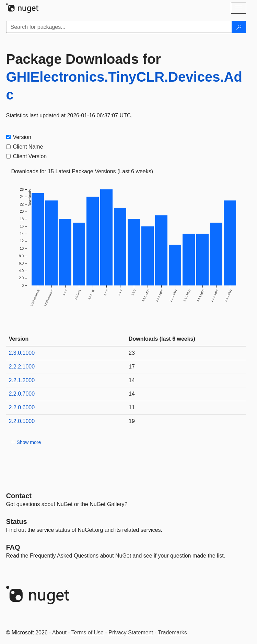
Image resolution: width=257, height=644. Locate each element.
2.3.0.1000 (22, 353)
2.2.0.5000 (22, 421)
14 (132, 380)
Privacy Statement (131, 633)
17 (132, 367)
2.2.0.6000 (22, 407)
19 (132, 421)
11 (132, 407)
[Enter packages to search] (119, 27)
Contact (19, 496)
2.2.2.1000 (22, 367)
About (59, 633)
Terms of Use (87, 633)
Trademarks (172, 633)
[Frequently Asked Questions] (13, 547)
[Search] (239, 27)
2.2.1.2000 (22, 380)
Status (17, 522)
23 (132, 353)
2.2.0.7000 (22, 394)
